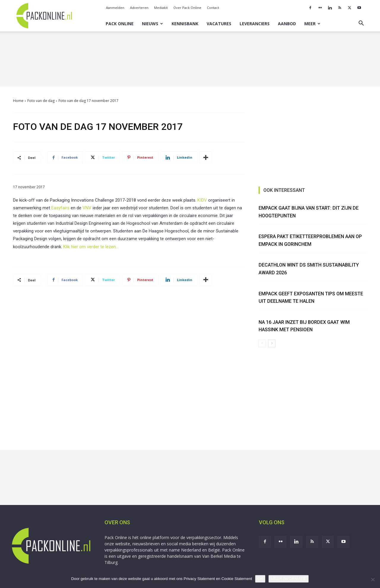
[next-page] (272, 343)
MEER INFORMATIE (289, 579)
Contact (213, 8)
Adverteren (139, 8)
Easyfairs (60, 208)
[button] (361, 24)
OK (260, 579)
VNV (87, 208)
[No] (373, 579)
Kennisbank (185, 24)
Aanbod (287, 24)
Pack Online (120, 24)
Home (18, 101)
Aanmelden (115, 8)
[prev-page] (262, 343)
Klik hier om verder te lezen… (91, 247)
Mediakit (161, 8)
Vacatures (219, 24)
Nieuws (152, 24)
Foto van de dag (41, 101)
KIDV (202, 200)
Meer (312, 24)
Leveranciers (255, 24)
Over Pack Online (187, 8)
